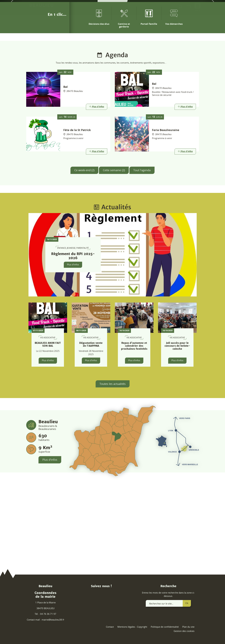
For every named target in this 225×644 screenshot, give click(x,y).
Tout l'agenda (142, 252)
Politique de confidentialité (165, 627)
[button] (11, 43)
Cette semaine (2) (114, 252)
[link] (189, 7)
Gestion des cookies (184, 631)
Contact (110, 627)
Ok (187, 603)
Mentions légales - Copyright (132, 627)
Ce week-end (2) (84, 252)
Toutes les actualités (113, 466)
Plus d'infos (73, 346)
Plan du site (188, 627)
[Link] (97, 188)
